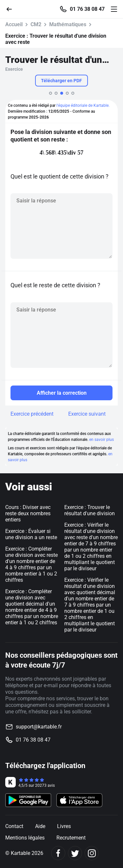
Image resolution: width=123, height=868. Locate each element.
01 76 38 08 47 (87, 9)
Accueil (14, 24)
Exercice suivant (87, 414)
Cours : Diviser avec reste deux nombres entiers (28, 513)
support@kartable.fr (39, 727)
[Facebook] (58, 853)
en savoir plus (102, 440)
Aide (40, 826)
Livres (64, 826)
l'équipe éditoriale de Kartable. (83, 105)
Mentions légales (25, 838)
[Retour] (12, 9)
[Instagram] (92, 853)
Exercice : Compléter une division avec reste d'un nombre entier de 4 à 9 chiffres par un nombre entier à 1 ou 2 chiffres (31, 564)
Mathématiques (68, 24)
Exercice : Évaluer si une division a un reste (31, 534)
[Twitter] (75, 853)
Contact (14, 826)
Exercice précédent (32, 414)
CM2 (36, 24)
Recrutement (71, 838)
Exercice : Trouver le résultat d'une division (90, 510)
